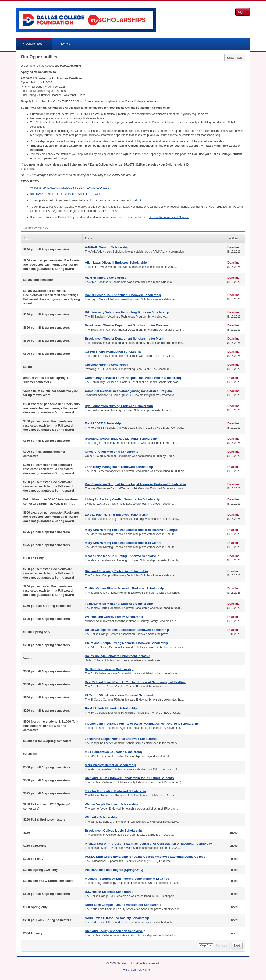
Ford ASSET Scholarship (103, 423)
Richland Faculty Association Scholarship (115, 931)
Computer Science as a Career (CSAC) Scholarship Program (128, 391)
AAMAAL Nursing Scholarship (107, 247)
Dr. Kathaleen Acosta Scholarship (109, 669)
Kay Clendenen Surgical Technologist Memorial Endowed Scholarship (135, 484)
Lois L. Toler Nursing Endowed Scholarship (116, 515)
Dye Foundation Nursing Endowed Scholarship (119, 406)
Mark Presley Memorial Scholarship (111, 765)
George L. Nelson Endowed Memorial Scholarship (121, 439)
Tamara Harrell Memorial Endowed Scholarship (119, 604)
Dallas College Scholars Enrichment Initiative (118, 656)
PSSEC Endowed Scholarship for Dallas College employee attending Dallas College (145, 857)
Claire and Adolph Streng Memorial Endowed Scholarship (127, 643)
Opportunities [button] (34, 44)
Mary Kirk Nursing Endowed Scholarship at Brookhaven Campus (132, 530)
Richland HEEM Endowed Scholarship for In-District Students (129, 778)
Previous (222, 946)
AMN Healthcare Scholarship (106, 278)
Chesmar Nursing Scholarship (107, 365)
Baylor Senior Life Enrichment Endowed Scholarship (123, 295)
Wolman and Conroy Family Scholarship (114, 617)
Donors (66, 44)
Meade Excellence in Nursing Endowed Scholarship (122, 556)
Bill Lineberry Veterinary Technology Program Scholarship (127, 312)
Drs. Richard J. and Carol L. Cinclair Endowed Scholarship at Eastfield (136, 682)
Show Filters (235, 58)
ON (65, 194)
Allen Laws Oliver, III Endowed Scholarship (116, 262)
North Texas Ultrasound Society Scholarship (117, 918)
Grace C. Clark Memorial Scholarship (112, 452)
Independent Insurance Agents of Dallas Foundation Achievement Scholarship (142, 724)
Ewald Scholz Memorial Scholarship (111, 708)
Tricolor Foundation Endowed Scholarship (115, 791)
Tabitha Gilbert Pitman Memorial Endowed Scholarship (124, 588)
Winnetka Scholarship (101, 817)
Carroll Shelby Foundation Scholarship (113, 352)
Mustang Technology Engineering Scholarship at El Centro (127, 879)
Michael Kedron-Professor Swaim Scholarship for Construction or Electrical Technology (149, 844)
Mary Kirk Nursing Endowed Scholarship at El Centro (123, 543)
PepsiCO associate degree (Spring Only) (114, 870)
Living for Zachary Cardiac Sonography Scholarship (122, 499)
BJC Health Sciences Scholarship (109, 892)
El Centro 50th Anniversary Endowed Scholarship (121, 695)
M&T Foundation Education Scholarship (114, 752)
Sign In (243, 12)
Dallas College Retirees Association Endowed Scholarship (127, 630)
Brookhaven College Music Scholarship (113, 830)
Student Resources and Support (169, 217)
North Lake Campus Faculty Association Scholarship (123, 905)
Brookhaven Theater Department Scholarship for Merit (124, 338)
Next (237, 946)
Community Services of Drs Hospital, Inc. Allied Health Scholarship (133, 378)
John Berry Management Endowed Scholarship (119, 467)
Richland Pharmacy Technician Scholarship (116, 571)
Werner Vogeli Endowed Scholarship (111, 804)
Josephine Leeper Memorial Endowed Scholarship (121, 739)
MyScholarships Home (136, 970)
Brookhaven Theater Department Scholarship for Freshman (128, 325)
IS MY (70, 188)
